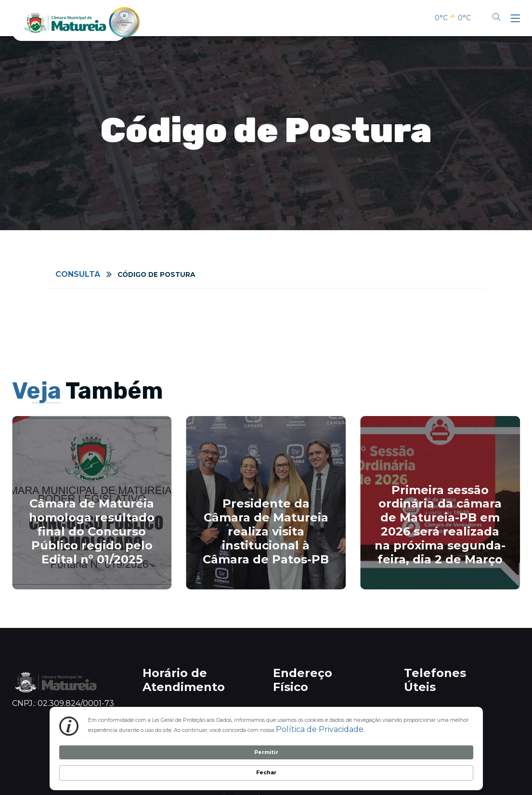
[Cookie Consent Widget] (266, 763)
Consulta (78, 274)
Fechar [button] (453, 763)
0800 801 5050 (437, 711)
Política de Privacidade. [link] (161, 771)
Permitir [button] (402, 762)
